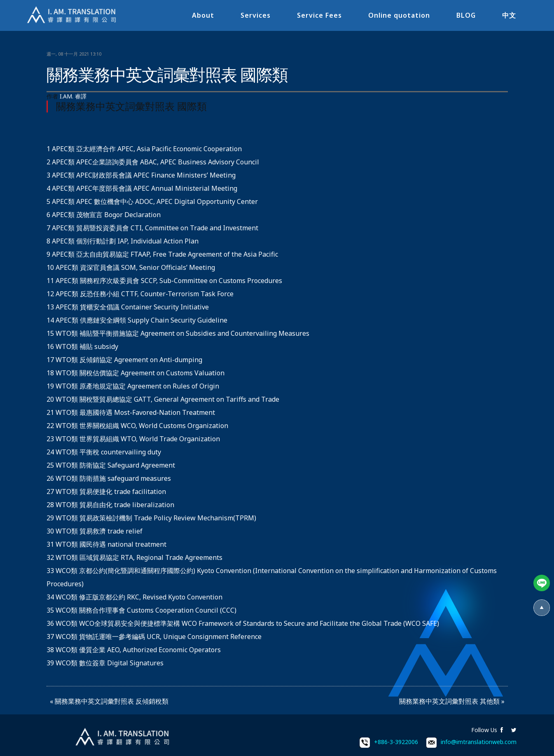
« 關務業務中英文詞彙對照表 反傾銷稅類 (109, 701)
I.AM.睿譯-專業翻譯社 (72, 15)
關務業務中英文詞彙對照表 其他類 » (452, 701)
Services (256, 15)
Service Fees (319, 15)
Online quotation (399, 15)
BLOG (466, 15)
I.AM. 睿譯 (73, 96)
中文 (509, 15)
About (203, 15)
